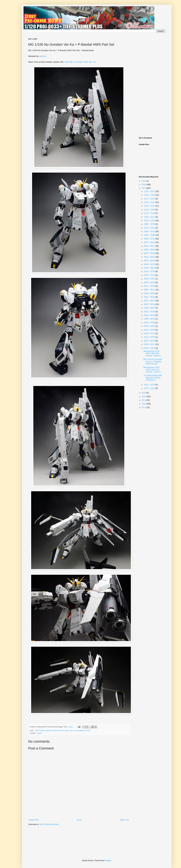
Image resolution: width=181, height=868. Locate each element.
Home (79, 820)
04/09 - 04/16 (150, 319)
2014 (144, 397)
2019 (144, 181)
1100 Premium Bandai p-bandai (47, 730)
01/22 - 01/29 (150, 385)
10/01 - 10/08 (150, 235)
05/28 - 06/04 (150, 293)
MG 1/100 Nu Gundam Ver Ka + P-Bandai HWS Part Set (153, 362)
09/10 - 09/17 (150, 246)
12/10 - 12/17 (150, 202)
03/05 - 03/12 (150, 333)
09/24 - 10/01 (150, 239)
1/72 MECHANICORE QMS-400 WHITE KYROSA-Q (153, 378)
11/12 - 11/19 (150, 213)
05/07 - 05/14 (150, 304)
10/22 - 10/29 (150, 224)
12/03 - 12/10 (150, 206)
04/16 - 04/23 (150, 315)
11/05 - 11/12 (150, 217)
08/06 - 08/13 (150, 264)
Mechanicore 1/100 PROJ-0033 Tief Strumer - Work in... (153, 353)
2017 (144, 188)
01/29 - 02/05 (150, 348)
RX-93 (88, 730)
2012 (144, 404)
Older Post (124, 820)
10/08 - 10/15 (150, 231)
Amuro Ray (64, 730)
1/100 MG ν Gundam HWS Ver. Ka (80, 62)
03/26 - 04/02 (150, 326)
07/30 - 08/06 (150, 268)
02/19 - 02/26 (150, 337)
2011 (144, 407)
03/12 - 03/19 (150, 330)
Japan (39, 733)
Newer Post (34, 820)
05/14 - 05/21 (150, 301)
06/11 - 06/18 (150, 286)
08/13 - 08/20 (150, 261)
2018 (144, 185)
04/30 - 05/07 (150, 308)
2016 (144, 393)
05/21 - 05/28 (150, 297)
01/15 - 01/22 (150, 388)
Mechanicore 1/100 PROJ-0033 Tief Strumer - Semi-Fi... (153, 370)
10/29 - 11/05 (150, 221)
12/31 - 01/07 (150, 191)
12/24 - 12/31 (150, 195)
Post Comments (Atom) (49, 824)
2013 (144, 400)
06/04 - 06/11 (150, 290)
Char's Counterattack (77, 730)
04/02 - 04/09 (150, 323)
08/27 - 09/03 (150, 253)
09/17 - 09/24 (150, 242)
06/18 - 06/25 (150, 283)
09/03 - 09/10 (150, 250)
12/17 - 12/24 (150, 199)
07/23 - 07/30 (150, 271)
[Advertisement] (151, 85)
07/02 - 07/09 (150, 275)
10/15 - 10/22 (150, 228)
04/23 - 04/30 (150, 312)
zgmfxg (43, 56)
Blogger (108, 861)
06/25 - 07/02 (150, 279)
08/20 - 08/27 (150, 257)
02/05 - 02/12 (150, 344)
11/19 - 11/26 (150, 210)
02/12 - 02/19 (150, 341)
